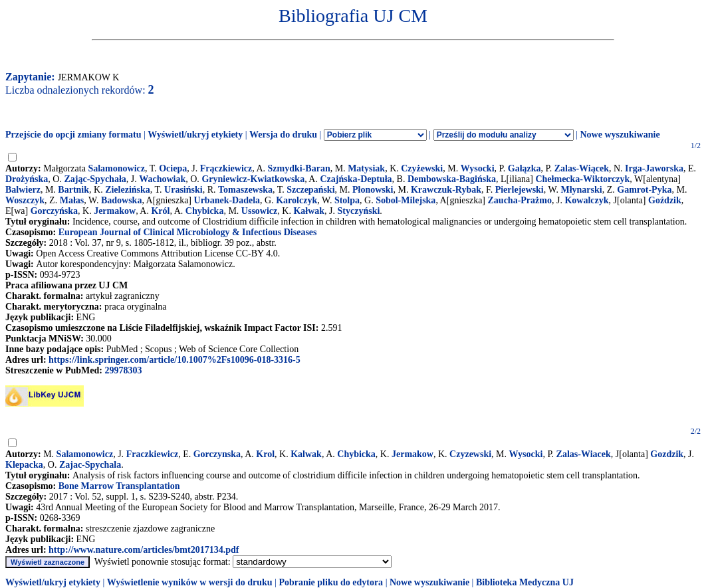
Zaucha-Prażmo (520, 200)
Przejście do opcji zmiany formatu (73, 135)
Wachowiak (162, 179)
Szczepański (310, 190)
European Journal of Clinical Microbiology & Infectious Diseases (188, 232)
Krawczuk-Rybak (446, 190)
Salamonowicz (116, 168)
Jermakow (115, 211)
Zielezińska (128, 190)
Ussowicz (259, 211)
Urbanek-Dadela (227, 200)
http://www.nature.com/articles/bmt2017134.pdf (144, 550)
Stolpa (347, 200)
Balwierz (23, 190)
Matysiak (366, 168)
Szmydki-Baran (299, 168)
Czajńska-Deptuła (356, 179)
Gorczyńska (54, 211)
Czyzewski (470, 454)
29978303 (123, 370)
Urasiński (183, 190)
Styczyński (359, 211)
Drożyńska (27, 179)
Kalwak (306, 454)
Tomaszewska (245, 190)
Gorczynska (217, 454)
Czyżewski (422, 168)
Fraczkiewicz (153, 454)
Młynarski (581, 190)
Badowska (121, 200)
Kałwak (309, 211)
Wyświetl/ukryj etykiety (195, 135)
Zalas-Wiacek (584, 454)
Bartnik (73, 190)
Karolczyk (296, 200)
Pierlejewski (520, 190)
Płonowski (373, 190)
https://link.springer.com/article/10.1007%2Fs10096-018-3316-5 (175, 360)
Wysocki (478, 168)
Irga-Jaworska (654, 168)
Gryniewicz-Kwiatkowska (253, 179)
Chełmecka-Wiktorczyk (582, 179)
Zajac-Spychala (90, 465)
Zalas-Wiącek (582, 168)
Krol (265, 454)
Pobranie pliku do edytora (331, 582)
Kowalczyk (586, 200)
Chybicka (205, 211)
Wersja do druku (283, 135)
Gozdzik (667, 454)
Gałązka (525, 168)
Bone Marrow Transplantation (119, 486)
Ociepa (173, 168)
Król (160, 211)
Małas (72, 200)
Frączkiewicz (226, 168)
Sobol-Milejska (406, 200)
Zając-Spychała (95, 179)
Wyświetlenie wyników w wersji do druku (190, 582)
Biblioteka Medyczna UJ (525, 582)
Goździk (665, 200)
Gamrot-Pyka (644, 190)
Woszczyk (25, 200)
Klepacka (24, 465)
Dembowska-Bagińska (452, 179)
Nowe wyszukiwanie (620, 135)
